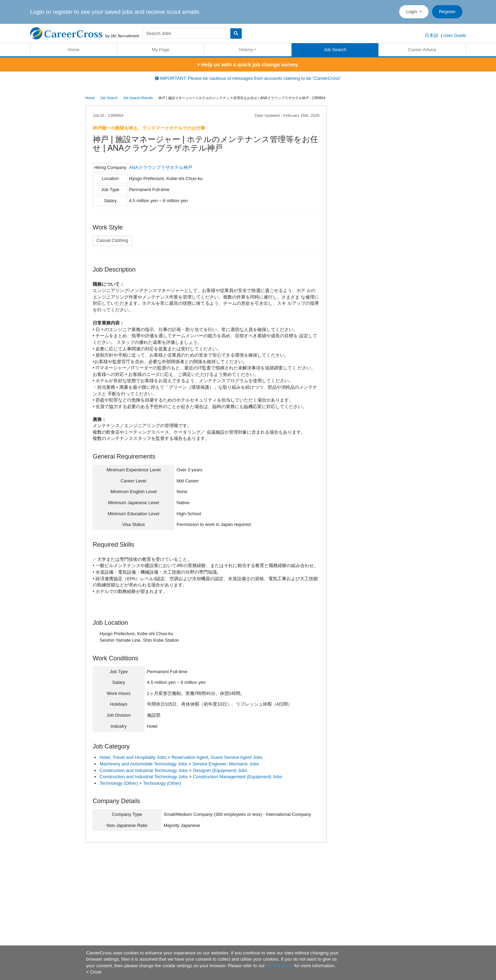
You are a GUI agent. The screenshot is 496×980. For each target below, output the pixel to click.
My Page (161, 50)
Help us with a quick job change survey (248, 64)
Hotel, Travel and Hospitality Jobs (133, 757)
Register (447, 12)
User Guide (455, 35)
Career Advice (422, 50)
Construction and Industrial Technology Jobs (144, 770)
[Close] (94, 972)
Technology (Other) (119, 783)
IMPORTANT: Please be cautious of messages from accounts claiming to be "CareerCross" (248, 78)
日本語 (431, 35)
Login (412, 12)
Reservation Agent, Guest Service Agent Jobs (217, 757)
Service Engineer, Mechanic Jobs (226, 764)
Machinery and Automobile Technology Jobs (143, 764)
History (246, 50)
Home (74, 50)
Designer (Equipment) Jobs (220, 770)
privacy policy (279, 966)
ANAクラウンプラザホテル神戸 (161, 167)
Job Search (335, 50)
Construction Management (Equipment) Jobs (238, 777)
